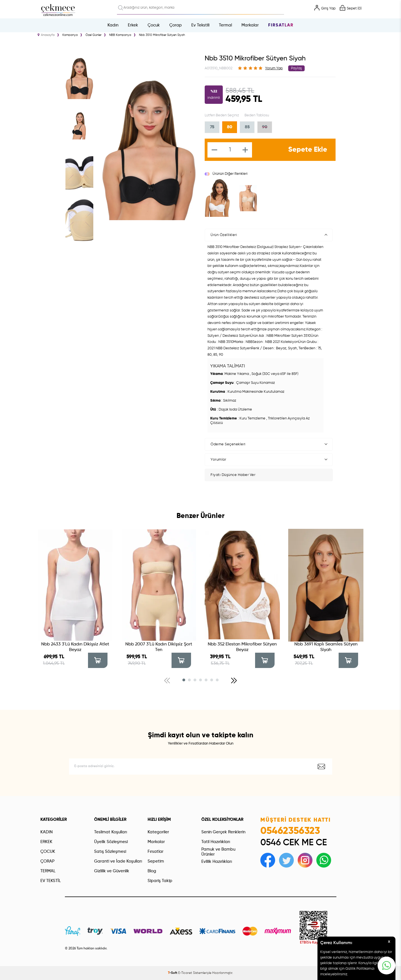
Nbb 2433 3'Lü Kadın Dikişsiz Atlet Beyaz (75, 647)
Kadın (113, 25)
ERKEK (46, 842)
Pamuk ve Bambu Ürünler (218, 852)
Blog (152, 871)
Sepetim (156, 861)
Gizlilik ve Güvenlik (112, 871)
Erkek (133, 25)
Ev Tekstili (200, 25)
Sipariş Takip (160, 881)
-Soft (173, 973)
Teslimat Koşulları (111, 832)
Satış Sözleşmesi (110, 852)
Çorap (176, 25)
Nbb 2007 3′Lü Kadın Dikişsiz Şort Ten (159, 647)
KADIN (47, 832)
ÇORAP (47, 861)
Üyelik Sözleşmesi (111, 842)
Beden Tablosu (257, 115)
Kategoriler (158, 832)
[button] (184, 680)
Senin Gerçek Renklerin (223, 832)
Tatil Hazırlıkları (216, 842)
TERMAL (48, 871)
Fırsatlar (281, 25)
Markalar (250, 25)
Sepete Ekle (308, 150)
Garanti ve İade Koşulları (118, 861)
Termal (225, 25)
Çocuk (154, 25)
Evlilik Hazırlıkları (217, 862)
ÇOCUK (48, 852)
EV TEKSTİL (51, 881)
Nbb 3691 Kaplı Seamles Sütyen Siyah (326, 647)
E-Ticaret (185, 973)
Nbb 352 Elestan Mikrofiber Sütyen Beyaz (242, 647)
